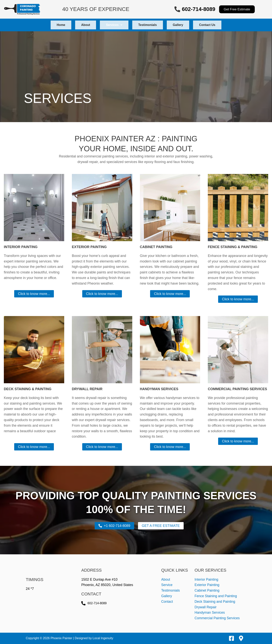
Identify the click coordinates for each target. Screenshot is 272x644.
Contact (167, 602)
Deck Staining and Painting (215, 602)
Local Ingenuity (103, 638)
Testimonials (149, 25)
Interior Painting (207, 579)
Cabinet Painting (207, 590)
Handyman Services (210, 613)
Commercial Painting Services (218, 618)
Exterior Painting (207, 585)
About (81, 25)
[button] (113, 25)
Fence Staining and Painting (216, 596)
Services (113, 25)
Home (53, 25)
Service (167, 585)
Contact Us (215, 25)
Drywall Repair (206, 607)
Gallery (183, 25)
